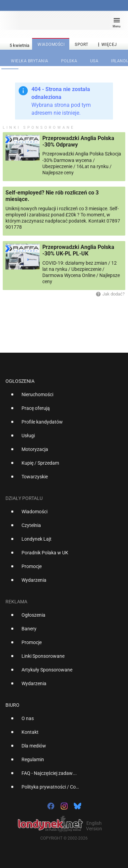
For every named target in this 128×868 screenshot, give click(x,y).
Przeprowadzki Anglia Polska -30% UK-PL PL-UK (78, 250)
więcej (106, 45)
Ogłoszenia (20, 381)
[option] (61, 397)
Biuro (12, 705)
